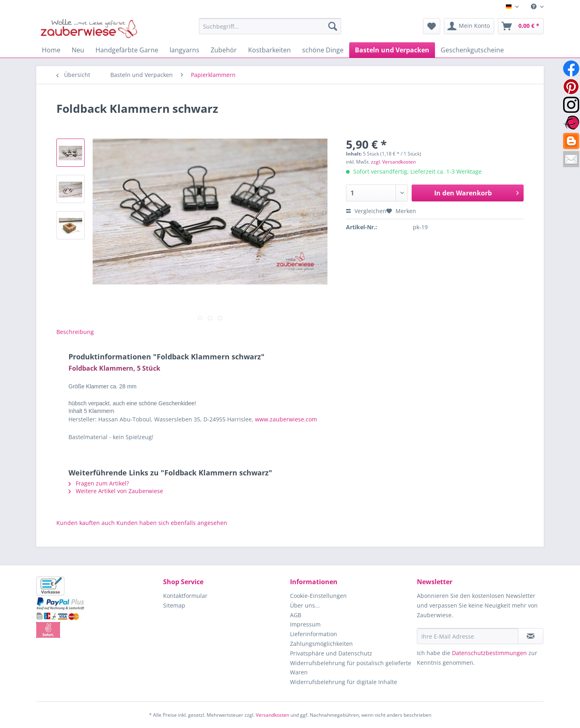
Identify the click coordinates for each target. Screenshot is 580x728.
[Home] (51, 50)
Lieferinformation (314, 634)
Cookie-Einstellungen (318, 596)
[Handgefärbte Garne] (127, 50)
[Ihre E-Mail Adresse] (468, 636)
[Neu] (78, 50)
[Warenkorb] (521, 26)
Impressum (305, 624)
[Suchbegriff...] (270, 26)
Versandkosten (272, 715)
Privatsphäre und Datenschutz (331, 653)
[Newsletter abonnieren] (531, 636)
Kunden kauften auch (86, 523)
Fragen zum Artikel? (99, 483)
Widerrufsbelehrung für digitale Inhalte (344, 682)
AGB (296, 615)
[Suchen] (333, 26)
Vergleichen (366, 211)
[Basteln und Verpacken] (392, 50)
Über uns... (305, 605)
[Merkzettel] (432, 26)
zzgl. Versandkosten (393, 162)
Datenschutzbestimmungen (489, 653)
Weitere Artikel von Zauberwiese (116, 491)
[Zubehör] (224, 50)
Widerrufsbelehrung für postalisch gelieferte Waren (351, 668)
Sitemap (174, 605)
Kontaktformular (185, 596)
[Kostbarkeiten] (269, 50)
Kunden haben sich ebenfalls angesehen (172, 523)
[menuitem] (534, 7)
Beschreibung (75, 332)
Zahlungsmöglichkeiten (321, 644)
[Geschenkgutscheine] (472, 50)
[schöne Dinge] (323, 50)
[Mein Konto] (469, 26)
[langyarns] (184, 50)
